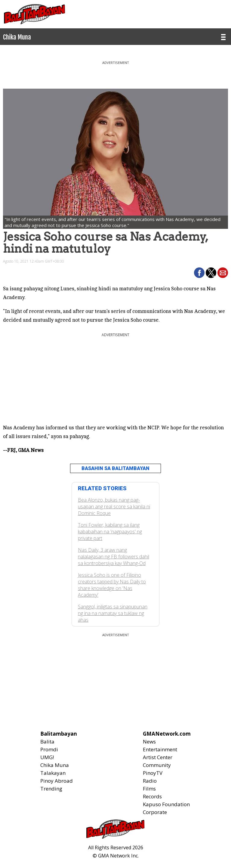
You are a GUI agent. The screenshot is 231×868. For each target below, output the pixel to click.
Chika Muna (55, 765)
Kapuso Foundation (166, 804)
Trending (51, 789)
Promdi (49, 749)
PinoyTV (153, 773)
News (149, 742)
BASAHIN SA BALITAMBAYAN (115, 468)
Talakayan (53, 773)
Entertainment (160, 749)
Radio (150, 781)
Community (157, 765)
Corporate (155, 812)
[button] (199, 273)
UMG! (47, 757)
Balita (47, 742)
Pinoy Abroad (57, 781)
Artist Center (158, 757)
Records (152, 796)
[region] (115, 72)
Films (149, 789)
